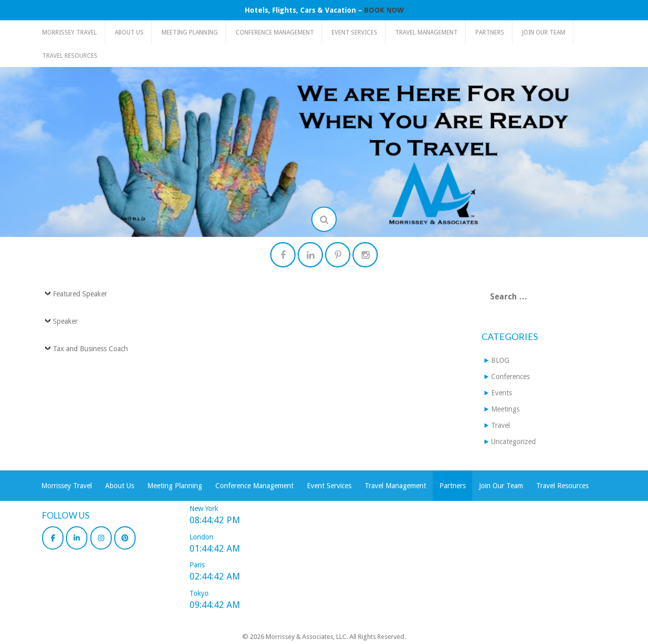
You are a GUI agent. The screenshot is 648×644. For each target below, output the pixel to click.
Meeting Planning (190, 32)
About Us (129, 32)
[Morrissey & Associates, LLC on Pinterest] (125, 538)
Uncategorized (513, 442)
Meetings (505, 409)
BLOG (500, 360)
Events (501, 393)
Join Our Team (544, 32)
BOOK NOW (384, 10)
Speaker (65, 321)
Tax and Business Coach (90, 349)
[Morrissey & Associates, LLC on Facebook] (53, 538)
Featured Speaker (80, 294)
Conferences (510, 377)
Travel (500, 425)
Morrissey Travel (70, 32)
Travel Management (426, 32)
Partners (490, 32)
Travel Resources (70, 56)
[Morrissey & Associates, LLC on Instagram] (101, 538)
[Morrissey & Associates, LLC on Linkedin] (77, 538)
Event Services (354, 32)
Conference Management (275, 32)
